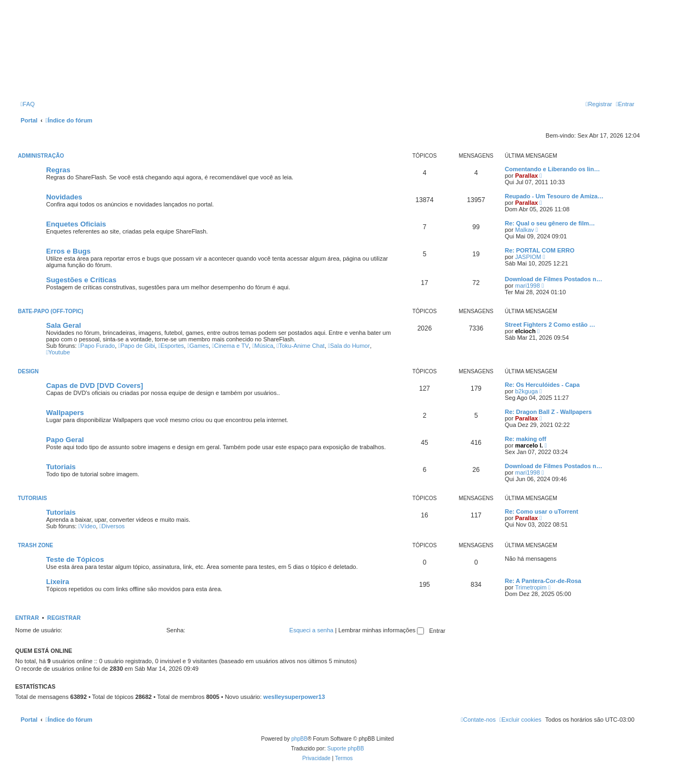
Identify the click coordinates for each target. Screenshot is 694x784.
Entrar (27, 618)
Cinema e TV (230, 346)
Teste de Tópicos (75, 559)
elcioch (525, 331)
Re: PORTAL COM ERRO (540, 250)
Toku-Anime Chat (300, 346)
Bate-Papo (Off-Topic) (51, 311)
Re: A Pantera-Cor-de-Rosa (543, 581)
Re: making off (525, 439)
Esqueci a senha (311, 630)
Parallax (526, 176)
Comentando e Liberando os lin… (552, 169)
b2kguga (526, 391)
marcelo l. (529, 445)
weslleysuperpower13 (294, 697)
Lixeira (58, 582)
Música (263, 346)
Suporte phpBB (346, 749)
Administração (41, 156)
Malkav (525, 230)
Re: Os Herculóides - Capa (542, 385)
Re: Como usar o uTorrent (541, 511)
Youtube (58, 352)
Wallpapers (65, 413)
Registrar (64, 618)
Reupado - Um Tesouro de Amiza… (554, 196)
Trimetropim (531, 587)
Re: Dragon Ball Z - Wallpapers (548, 412)
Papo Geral (65, 440)
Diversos (112, 526)
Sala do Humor (349, 346)
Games (198, 346)
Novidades (64, 197)
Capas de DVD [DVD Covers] (95, 385)
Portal (29, 120)
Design (28, 371)
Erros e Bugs (68, 251)
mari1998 (528, 286)
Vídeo (87, 526)
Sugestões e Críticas (81, 280)
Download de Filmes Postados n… (554, 279)
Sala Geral (64, 325)
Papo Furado (97, 346)
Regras (58, 170)
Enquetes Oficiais (76, 224)
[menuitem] (28, 104)
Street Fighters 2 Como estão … (550, 325)
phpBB (299, 739)
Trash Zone (36, 545)
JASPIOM (528, 257)
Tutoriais (61, 467)
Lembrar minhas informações (381, 630)
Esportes (171, 346)
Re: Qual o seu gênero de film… (550, 223)
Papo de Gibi (137, 346)
